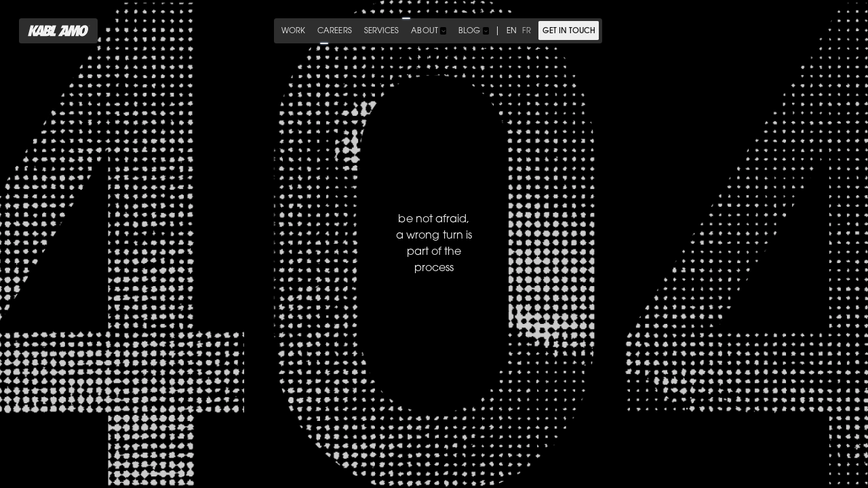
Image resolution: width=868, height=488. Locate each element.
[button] (429, 31)
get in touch (569, 31)
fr (527, 31)
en (512, 31)
